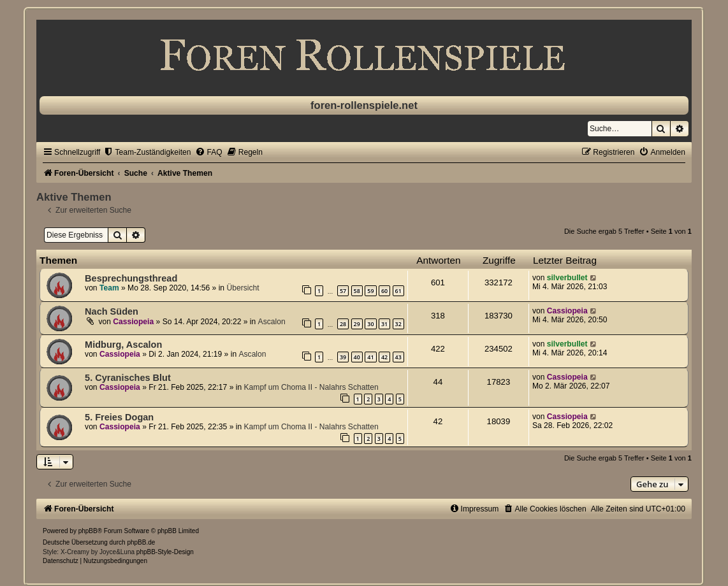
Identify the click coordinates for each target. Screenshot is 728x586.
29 (357, 324)
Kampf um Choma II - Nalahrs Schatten (311, 387)
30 (370, 324)
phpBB (88, 531)
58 (357, 291)
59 (370, 291)
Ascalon (272, 322)
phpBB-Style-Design (165, 552)
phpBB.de (141, 542)
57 (343, 291)
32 (398, 324)
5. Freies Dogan (119, 417)
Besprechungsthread (131, 278)
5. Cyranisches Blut (128, 378)
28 (343, 324)
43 (398, 357)
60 (384, 291)
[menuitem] (147, 152)
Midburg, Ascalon (123, 345)
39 (343, 357)
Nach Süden (112, 311)
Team (109, 288)
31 (384, 324)
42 (384, 357)
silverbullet (567, 278)
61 (398, 291)
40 (357, 357)
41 (370, 357)
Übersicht (243, 288)
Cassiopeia (133, 322)
